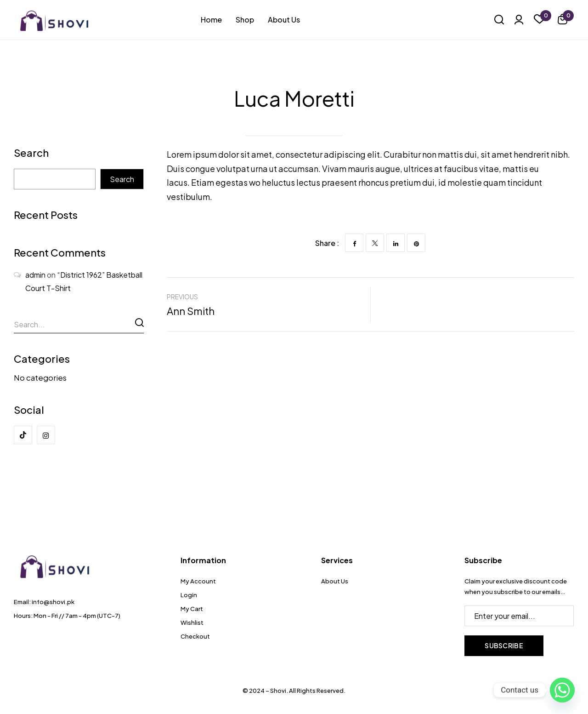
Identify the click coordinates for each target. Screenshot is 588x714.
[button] (563, 20)
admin (35, 275)
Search (31, 154)
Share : (327, 243)
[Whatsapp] (562, 690)
